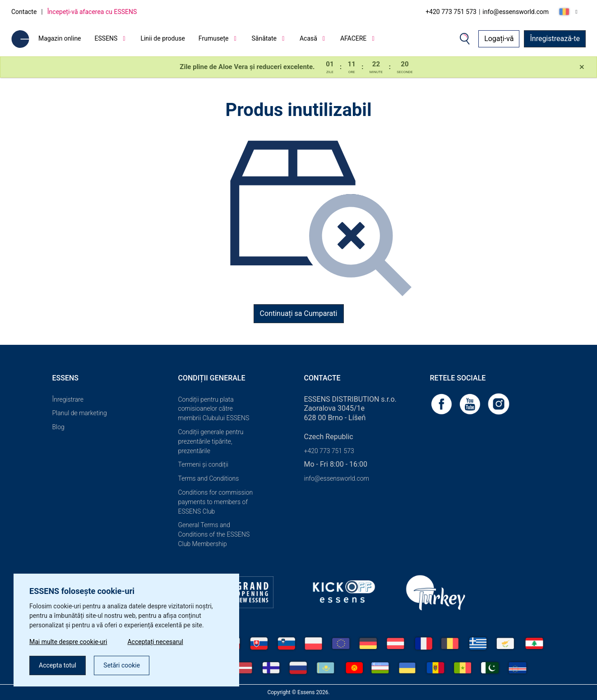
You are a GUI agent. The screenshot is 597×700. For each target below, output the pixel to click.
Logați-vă (499, 39)
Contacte (24, 12)
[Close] (582, 67)
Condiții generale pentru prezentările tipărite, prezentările (211, 441)
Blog (58, 427)
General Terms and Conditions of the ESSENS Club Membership (214, 534)
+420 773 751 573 (451, 12)
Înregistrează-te (555, 39)
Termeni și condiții (204, 464)
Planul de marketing (80, 413)
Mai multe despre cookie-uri (68, 642)
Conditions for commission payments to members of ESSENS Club (216, 502)
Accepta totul (58, 665)
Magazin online (60, 38)
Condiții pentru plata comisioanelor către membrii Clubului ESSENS (214, 409)
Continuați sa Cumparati (299, 313)
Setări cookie (122, 665)
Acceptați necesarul (155, 642)
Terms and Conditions (209, 478)
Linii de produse (162, 38)
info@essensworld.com (516, 12)
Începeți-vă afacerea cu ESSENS (92, 12)
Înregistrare (68, 399)
